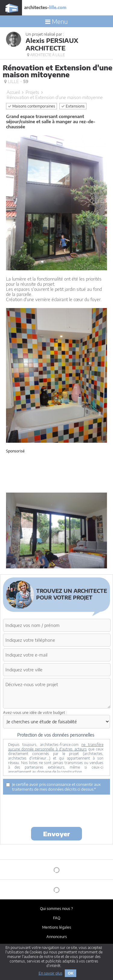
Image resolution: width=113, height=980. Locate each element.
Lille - (16, 81)
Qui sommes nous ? (56, 909)
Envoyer (56, 834)
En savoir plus (50, 973)
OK (71, 973)
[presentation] (49, 810)
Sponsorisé (15, 451)
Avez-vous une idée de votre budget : (35, 713)
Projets (32, 92)
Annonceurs (57, 937)
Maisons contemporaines (31, 106)
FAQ (57, 918)
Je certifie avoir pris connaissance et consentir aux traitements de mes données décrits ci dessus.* (53, 787)
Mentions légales (57, 927)
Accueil (13, 92)
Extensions (73, 106)
